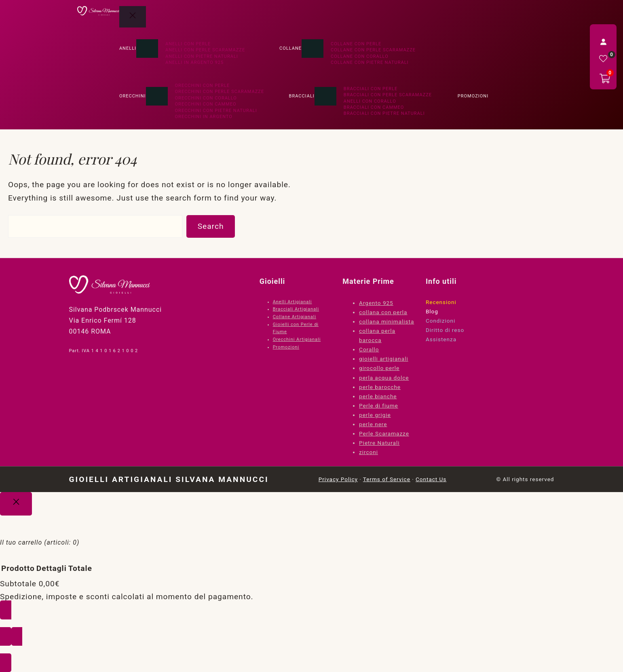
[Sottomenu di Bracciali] (325, 96)
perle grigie (375, 415)
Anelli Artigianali (292, 302)
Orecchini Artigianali (297, 339)
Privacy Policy (338, 479)
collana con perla (383, 312)
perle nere (373, 424)
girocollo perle (379, 368)
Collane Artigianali (295, 317)
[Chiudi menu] (133, 17)
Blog (432, 311)
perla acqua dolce (384, 378)
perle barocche (380, 387)
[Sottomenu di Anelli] (147, 49)
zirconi (369, 452)
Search (211, 226)
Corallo (369, 349)
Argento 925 (376, 303)
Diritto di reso (445, 330)
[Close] (16, 504)
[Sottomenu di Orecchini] (157, 96)
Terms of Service (387, 479)
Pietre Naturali (379, 443)
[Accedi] (603, 42)
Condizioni (440, 321)
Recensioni (441, 302)
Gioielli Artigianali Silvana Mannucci (169, 479)
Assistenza (441, 339)
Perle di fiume (379, 406)
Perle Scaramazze (384, 433)
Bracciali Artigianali (296, 309)
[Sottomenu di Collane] (313, 49)
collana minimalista (386, 321)
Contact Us (431, 479)
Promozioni (286, 347)
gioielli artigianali (384, 359)
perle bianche (378, 396)
